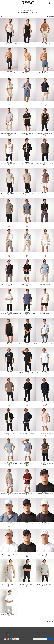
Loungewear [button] (32, 7)
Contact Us (46, 636)
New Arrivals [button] (9, 7)
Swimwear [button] (21, 7)
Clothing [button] (26, 7)
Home (22, 10)
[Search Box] (49, 3)
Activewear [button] (15, 7)
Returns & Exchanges (37, 636)
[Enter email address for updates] (40, 639)
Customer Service (37, 634)
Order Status (36, 632)
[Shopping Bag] (52, 3)
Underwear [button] (39, 7)
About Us (35, 630)
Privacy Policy (47, 632)
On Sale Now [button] (45, 7)
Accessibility (46, 634)
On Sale (45, 630)
